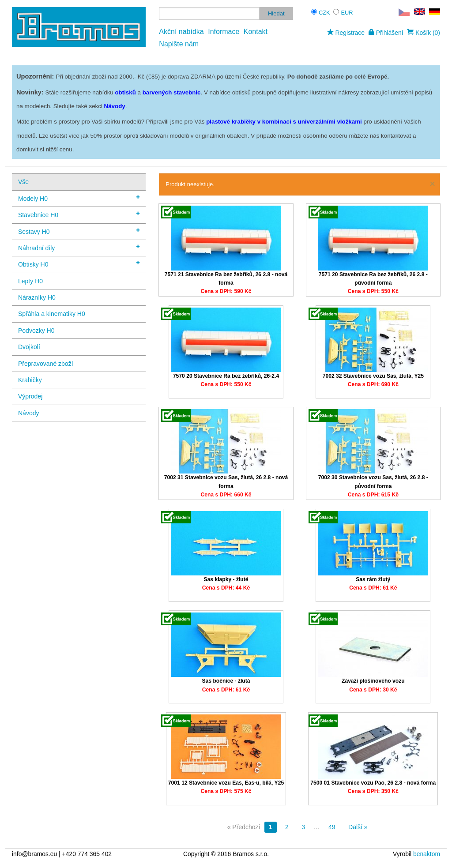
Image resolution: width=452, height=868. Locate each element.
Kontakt (256, 32)
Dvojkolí (29, 347)
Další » (358, 827)
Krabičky (30, 380)
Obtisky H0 (79, 264)
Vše (23, 182)
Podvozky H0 (36, 331)
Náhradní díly (79, 247)
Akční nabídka (181, 32)
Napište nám (179, 44)
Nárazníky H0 (37, 297)
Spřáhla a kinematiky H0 (52, 314)
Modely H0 (79, 198)
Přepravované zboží (46, 364)
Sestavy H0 (79, 231)
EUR (347, 13)
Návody (28, 413)
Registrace (346, 33)
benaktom (427, 854)
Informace (224, 32)
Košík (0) (424, 33)
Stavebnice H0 (79, 214)
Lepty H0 (30, 281)
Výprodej (30, 396)
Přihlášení (386, 33)
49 (332, 827)
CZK (324, 13)
